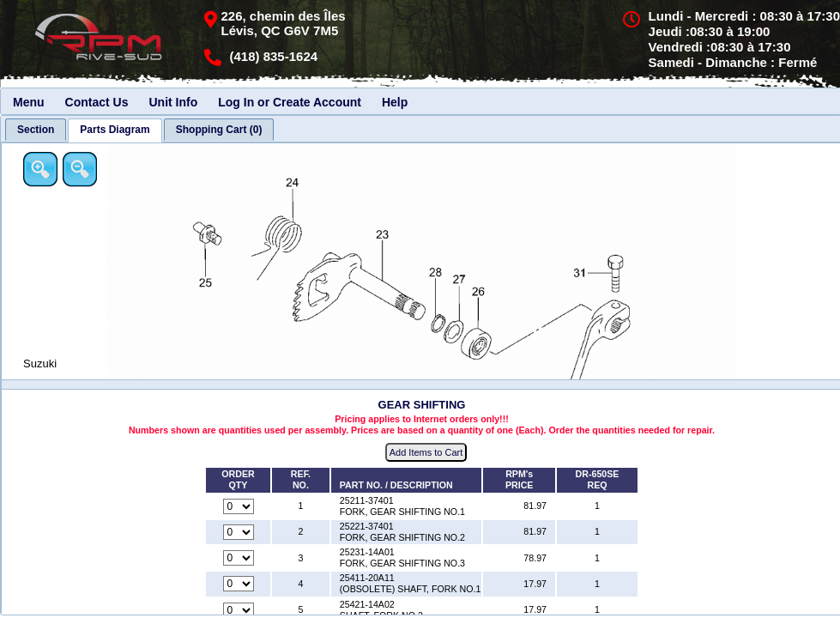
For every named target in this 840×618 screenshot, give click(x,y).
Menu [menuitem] (29, 102)
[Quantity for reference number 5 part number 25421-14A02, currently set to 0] (239, 610)
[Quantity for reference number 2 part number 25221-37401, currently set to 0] (239, 532)
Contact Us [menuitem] (97, 102)
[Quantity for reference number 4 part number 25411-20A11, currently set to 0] (239, 584)
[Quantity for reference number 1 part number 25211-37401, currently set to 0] (239, 506)
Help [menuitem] (395, 102)
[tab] (36, 130)
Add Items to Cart (426, 452)
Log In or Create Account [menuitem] (290, 102)
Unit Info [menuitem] (173, 102)
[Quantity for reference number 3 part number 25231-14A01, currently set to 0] (239, 558)
